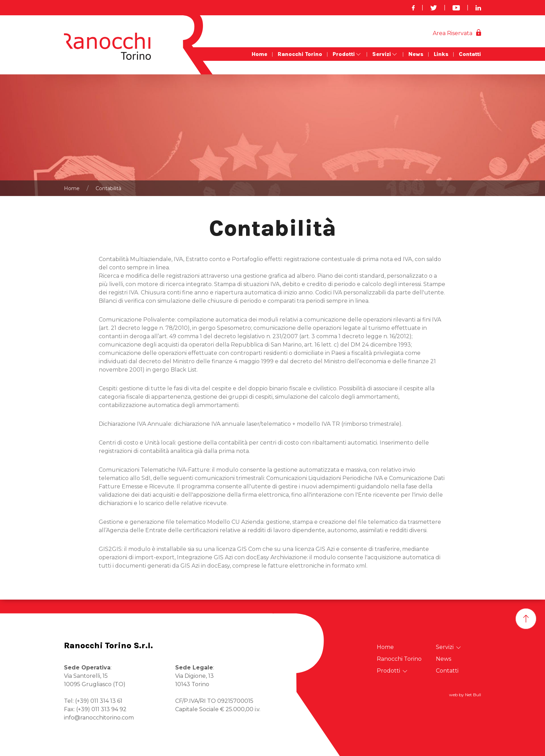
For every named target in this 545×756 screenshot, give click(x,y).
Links (441, 54)
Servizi (385, 54)
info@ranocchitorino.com (99, 718)
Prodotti (347, 54)
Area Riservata (453, 33)
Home (259, 54)
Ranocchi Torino (300, 54)
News (416, 54)
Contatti (470, 54)
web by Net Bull (465, 695)
